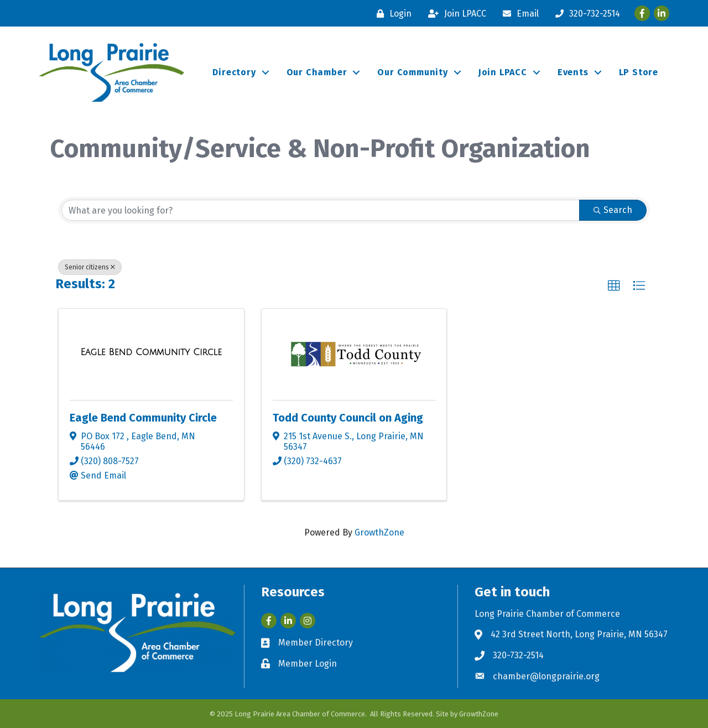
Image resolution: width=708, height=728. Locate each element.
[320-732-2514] (585, 14)
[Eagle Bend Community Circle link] (151, 352)
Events (573, 72)
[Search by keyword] (321, 210)
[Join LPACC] (454, 14)
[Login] (391, 14)
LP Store (639, 72)
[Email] (518, 14)
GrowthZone (379, 532)
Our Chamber (317, 72)
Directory (234, 72)
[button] (614, 286)
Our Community (412, 72)
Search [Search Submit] (613, 210)
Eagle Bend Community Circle (143, 418)
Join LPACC (503, 72)
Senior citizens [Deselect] (90, 267)
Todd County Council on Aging (348, 418)
